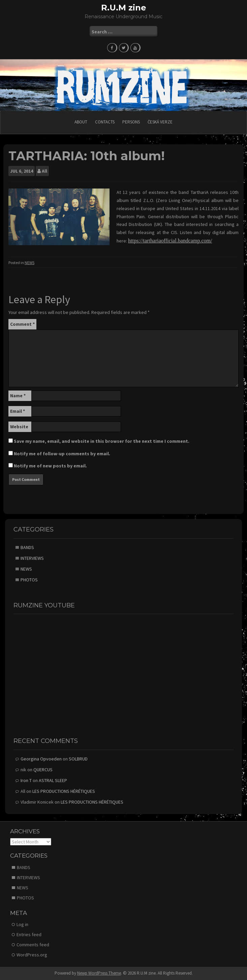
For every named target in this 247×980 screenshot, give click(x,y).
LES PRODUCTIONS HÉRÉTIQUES (64, 791)
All (44, 171)
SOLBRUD (78, 759)
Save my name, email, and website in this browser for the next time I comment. (102, 441)
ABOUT (81, 122)
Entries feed (29, 934)
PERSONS (131, 122)
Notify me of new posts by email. (50, 466)
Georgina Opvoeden (41, 759)
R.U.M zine (124, 8)
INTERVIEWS (32, 558)
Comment (22, 324)
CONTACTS (105, 122)
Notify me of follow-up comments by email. (62, 454)
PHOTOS (29, 580)
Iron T (26, 780)
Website (19, 427)
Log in (22, 924)
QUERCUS (43, 770)
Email (18, 411)
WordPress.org (32, 955)
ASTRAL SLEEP (53, 780)
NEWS (29, 263)
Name (18, 396)
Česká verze (160, 122)
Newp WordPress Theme (99, 973)
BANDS (27, 547)
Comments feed (33, 945)
